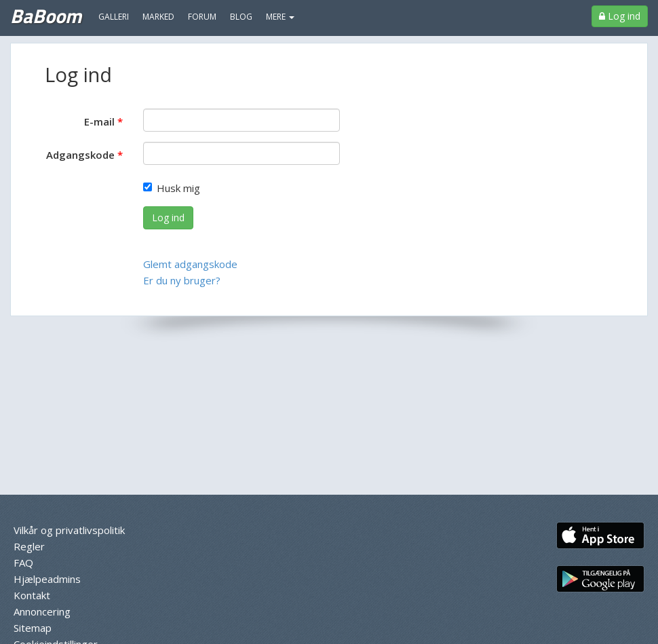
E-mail (99, 121)
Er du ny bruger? (182, 280)
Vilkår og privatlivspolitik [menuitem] (69, 530)
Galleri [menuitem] (114, 17)
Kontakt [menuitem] (32, 595)
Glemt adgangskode (190, 264)
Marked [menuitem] (158, 17)
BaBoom (46, 16)
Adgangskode (80, 155)
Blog (241, 17)
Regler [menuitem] (29, 546)
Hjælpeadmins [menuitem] (47, 579)
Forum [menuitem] (202, 17)
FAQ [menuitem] (23, 563)
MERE (280, 17)
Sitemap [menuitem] (33, 628)
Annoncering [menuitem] (42, 611)
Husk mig (172, 188)
